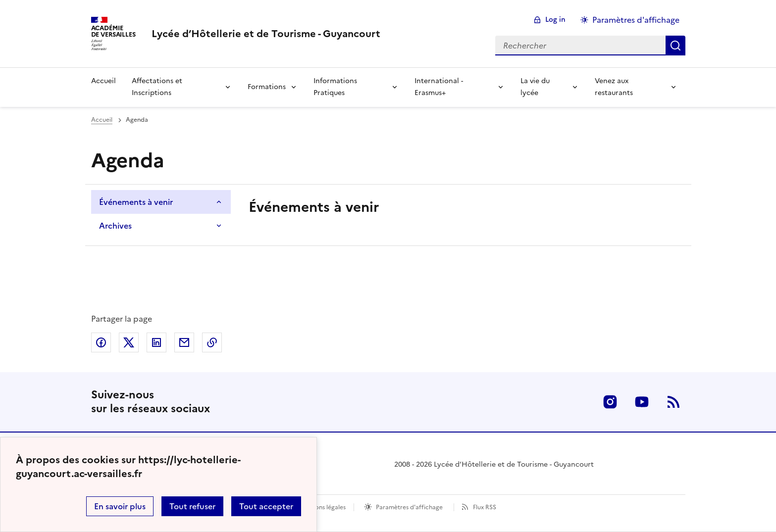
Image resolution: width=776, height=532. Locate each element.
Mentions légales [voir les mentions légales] (322, 507)
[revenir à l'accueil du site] (266, 34)
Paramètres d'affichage (409, 507)
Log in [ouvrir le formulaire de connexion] (555, 20)
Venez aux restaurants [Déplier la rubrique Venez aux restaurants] (614, 87)
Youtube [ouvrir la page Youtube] (642, 402)
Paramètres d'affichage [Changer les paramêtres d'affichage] (636, 20)
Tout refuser (192, 506)
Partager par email (184, 342)
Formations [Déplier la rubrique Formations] (267, 87)
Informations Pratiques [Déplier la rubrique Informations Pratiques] (335, 87)
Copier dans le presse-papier (212, 342)
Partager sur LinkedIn (156, 342)
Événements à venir (136, 202)
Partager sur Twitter (129, 342)
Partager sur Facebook (101, 342)
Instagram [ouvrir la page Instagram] (610, 402)
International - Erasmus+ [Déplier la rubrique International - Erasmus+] (439, 87)
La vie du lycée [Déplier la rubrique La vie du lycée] (535, 87)
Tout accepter (266, 506)
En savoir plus (120, 506)
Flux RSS (485, 507)
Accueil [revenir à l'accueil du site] (103, 81)
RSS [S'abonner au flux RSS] (673, 402)
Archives (115, 226)
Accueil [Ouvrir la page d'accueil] (102, 120)
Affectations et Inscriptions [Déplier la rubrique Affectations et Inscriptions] (157, 87)
